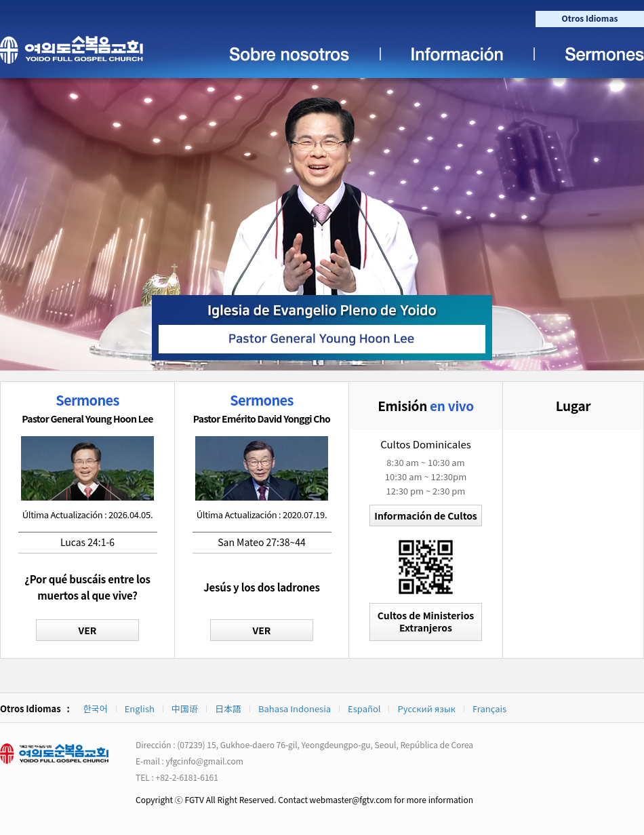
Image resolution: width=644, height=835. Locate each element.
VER (88, 630)
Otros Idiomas (590, 18)
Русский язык (426, 708)
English (140, 708)
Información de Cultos (425, 516)
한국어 (96, 708)
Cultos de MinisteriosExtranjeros (426, 621)
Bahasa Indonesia (295, 708)
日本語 (228, 708)
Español (364, 708)
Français (489, 708)
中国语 (185, 708)
